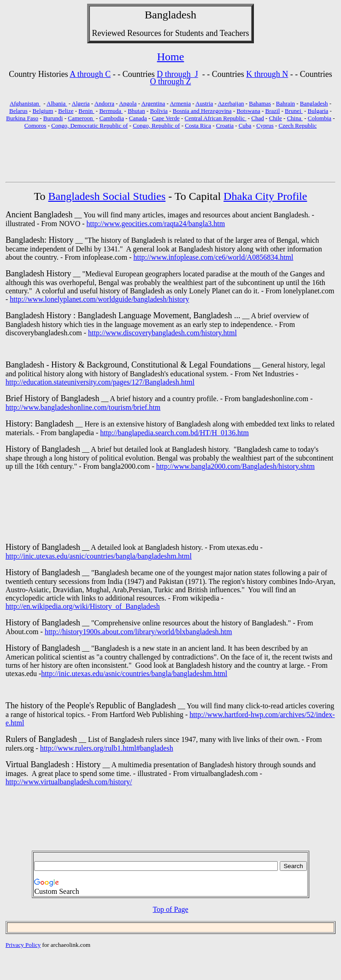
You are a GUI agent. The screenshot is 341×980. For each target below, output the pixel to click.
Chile (276, 118)
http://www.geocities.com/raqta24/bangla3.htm (156, 224)
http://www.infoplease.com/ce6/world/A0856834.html (214, 257)
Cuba (245, 125)
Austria (204, 103)
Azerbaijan (231, 103)
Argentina (153, 103)
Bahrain (285, 103)
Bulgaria (318, 111)
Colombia (320, 118)
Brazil (273, 111)
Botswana (248, 111)
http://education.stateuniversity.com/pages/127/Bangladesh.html (100, 382)
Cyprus (265, 125)
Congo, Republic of (156, 125)
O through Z (171, 82)
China (295, 118)
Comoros (35, 125)
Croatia (225, 125)
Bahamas (260, 103)
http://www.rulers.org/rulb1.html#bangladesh (107, 748)
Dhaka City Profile (265, 196)
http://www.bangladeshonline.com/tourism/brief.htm (83, 407)
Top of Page (170, 909)
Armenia (180, 103)
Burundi (53, 118)
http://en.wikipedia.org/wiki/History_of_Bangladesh (83, 606)
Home (171, 57)
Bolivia (159, 111)
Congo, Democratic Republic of (89, 125)
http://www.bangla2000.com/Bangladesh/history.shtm (235, 466)
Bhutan (136, 111)
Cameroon (81, 118)
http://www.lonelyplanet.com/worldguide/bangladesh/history (99, 299)
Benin (86, 111)
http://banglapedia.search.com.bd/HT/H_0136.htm (174, 433)
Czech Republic (298, 125)
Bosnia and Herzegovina (202, 111)
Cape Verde (166, 118)
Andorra (104, 103)
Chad (257, 118)
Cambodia (112, 118)
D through (175, 74)
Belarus (18, 111)
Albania (57, 103)
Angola (128, 103)
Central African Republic (216, 118)
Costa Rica (198, 125)
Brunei (294, 111)
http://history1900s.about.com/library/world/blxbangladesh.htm (138, 632)
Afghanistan (25, 103)
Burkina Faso (22, 118)
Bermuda (111, 111)
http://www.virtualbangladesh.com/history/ (69, 782)
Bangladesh (170, 15)
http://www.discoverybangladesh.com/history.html (162, 333)
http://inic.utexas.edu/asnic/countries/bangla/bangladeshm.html (99, 556)
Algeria (81, 103)
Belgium (43, 111)
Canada (138, 118)
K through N (267, 74)
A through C (90, 74)
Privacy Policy (23, 945)
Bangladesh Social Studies (107, 196)
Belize (66, 111)
